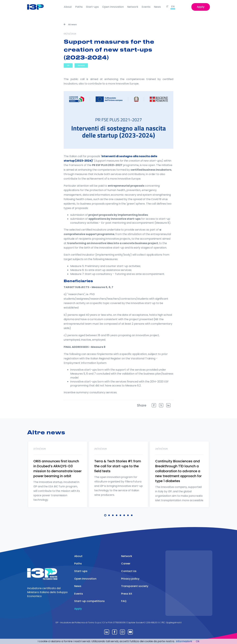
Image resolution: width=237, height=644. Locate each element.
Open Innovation (113, 7)
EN (173, 7)
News (157, 7)
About (68, 7)
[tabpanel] (58, 479)
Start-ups (92, 7)
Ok (198, 641)
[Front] (38, 7)
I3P (68, 65)
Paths (79, 7)
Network (133, 7)
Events (146, 7)
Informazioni (184, 641)
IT (167, 7)
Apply (201, 7)
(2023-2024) (83, 161)
